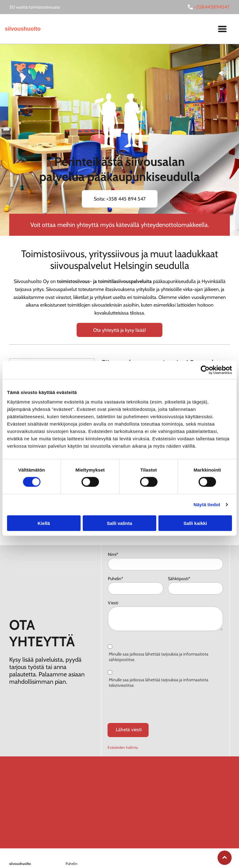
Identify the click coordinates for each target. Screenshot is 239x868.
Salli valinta (120, 509)
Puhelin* (116, 579)
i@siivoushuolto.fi (106, 853)
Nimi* (113, 554)
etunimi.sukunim (79, 853)
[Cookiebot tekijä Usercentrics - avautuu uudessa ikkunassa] (205, 356)
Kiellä (44, 509)
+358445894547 (212, 7)
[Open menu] (222, 29)
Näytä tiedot (207, 490)
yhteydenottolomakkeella (174, 225)
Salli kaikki (195, 509)
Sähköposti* (179, 579)
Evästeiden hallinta (123, 719)
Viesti (113, 603)
